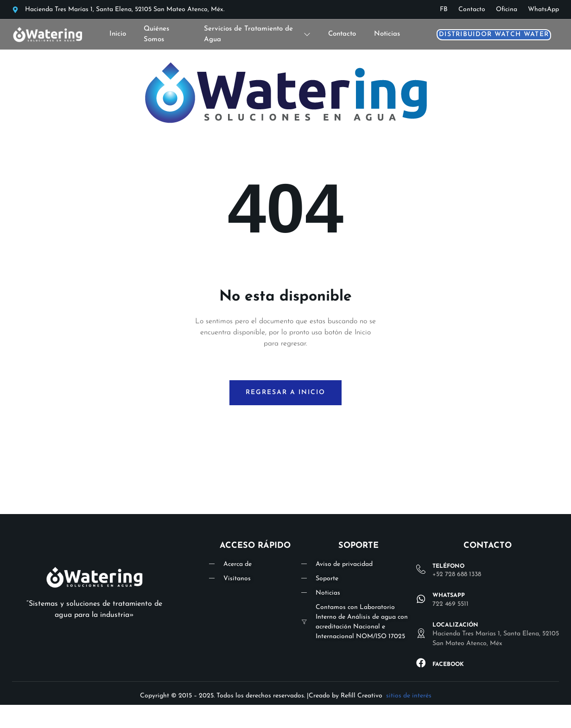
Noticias (387, 34)
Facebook (448, 665)
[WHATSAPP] (421, 599)
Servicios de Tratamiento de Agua (257, 34)
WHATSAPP (449, 596)
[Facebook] (421, 663)
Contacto (342, 34)
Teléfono (448, 566)
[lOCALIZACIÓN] (421, 634)
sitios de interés (409, 696)
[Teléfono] (421, 570)
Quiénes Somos (157, 34)
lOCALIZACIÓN (455, 625)
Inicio (118, 34)
